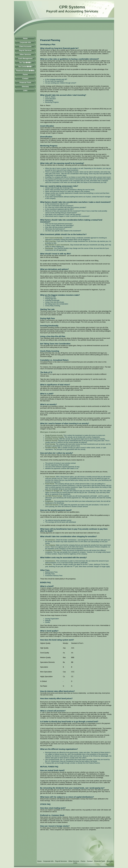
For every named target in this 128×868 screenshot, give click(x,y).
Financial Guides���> (25, 70)
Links (25, 91)
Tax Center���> (25, 66)
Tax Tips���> (25, 62)
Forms (25, 74)
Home (25, 38)
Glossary (25, 87)
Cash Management (25, 58)
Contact (25, 78)
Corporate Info (25, 42)
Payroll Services (25, 50)
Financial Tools (25, 83)
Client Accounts (25, 46)
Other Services (25, 54)
